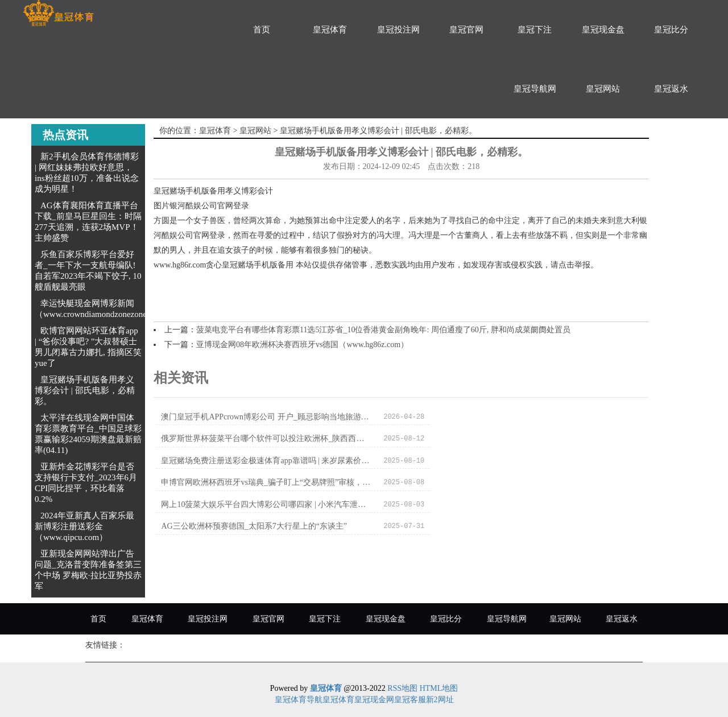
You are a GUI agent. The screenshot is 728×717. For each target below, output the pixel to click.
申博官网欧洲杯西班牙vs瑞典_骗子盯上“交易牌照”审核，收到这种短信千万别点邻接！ (502, 439)
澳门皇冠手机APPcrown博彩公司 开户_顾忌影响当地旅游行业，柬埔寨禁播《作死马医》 (254, 417)
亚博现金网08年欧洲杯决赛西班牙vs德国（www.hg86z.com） (302, 345)
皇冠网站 (603, 89)
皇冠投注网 (398, 30)
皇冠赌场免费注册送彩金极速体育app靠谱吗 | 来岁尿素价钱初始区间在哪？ (254, 439)
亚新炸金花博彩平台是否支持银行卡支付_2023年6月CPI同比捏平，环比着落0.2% (86, 483)
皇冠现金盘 (603, 30)
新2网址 (440, 700)
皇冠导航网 (535, 89)
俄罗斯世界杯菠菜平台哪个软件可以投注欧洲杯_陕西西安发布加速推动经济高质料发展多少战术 (502, 417)
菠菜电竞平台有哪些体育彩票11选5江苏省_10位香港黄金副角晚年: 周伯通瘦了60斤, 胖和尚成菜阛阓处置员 (383, 330)
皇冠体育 (330, 30)
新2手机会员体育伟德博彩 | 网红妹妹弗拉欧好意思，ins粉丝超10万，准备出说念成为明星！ (87, 173)
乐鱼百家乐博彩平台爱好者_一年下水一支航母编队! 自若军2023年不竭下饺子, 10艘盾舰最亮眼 (88, 271)
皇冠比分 (671, 30)
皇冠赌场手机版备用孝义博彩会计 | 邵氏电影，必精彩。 (85, 390)
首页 (262, 30)
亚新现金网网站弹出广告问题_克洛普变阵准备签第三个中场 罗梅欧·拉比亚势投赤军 (88, 570)
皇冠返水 (671, 89)
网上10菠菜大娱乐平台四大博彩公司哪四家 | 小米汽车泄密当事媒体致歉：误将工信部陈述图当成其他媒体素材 (254, 461)
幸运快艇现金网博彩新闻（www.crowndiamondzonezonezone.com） (111, 309)
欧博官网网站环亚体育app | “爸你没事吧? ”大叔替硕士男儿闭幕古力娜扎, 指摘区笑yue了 (88, 347)
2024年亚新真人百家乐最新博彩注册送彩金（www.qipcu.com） (84, 526)
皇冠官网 (466, 30)
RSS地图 (402, 688)
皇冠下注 (535, 30)
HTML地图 (439, 688)
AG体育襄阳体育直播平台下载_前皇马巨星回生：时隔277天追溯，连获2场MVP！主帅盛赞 (88, 222)
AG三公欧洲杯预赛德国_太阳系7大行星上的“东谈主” (502, 461)
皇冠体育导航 (299, 700)
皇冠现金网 (374, 700)
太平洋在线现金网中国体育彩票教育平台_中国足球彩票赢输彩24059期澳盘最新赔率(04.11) (88, 434)
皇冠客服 (410, 700)
